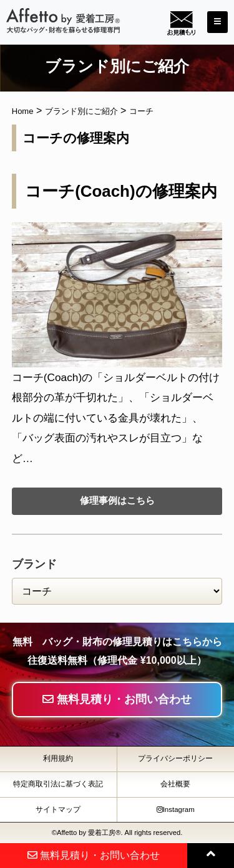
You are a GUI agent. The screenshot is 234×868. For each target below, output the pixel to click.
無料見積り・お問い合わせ (117, 699)
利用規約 (58, 758)
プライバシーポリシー (175, 758)
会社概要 (175, 784)
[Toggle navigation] (217, 22)
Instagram (176, 809)
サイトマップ (58, 809)
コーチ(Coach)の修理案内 (121, 191)
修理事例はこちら (117, 500)
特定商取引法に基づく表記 (58, 784)
